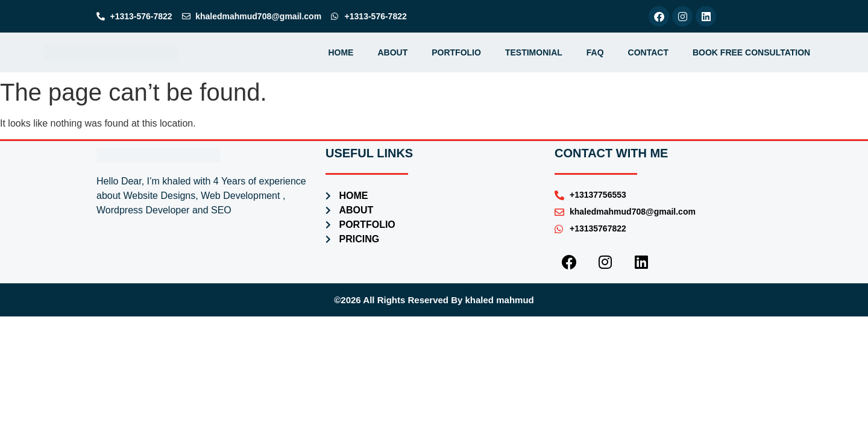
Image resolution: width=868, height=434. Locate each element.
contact (648, 52)
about (392, 52)
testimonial (534, 52)
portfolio (456, 52)
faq (595, 52)
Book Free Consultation (751, 52)
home (341, 52)
